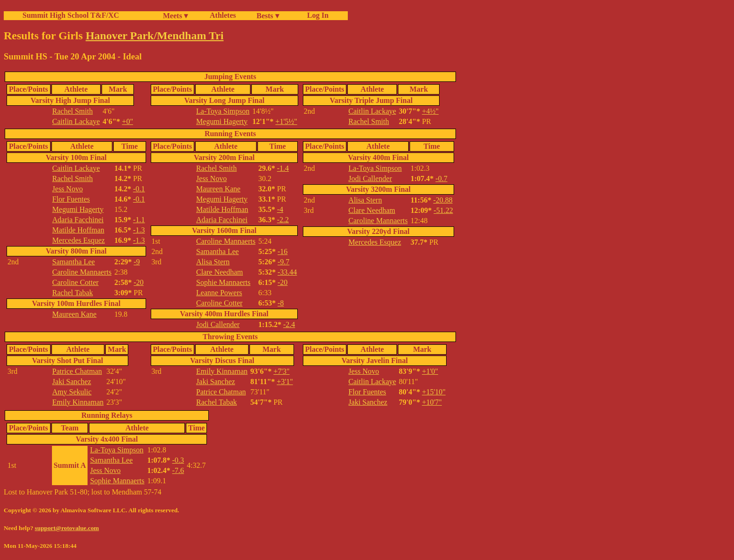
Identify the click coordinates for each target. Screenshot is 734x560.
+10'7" (432, 402)
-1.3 (139, 230)
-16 (283, 251)
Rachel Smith (73, 111)
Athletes (223, 15)
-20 (139, 282)
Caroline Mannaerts (82, 272)
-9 (137, 262)
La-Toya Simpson (223, 111)
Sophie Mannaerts (223, 282)
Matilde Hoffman (78, 230)
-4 (280, 209)
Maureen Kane (75, 314)
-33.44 (287, 272)
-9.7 (283, 262)
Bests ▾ (268, 16)
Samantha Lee (74, 262)
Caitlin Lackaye (76, 121)
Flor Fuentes (71, 199)
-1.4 (283, 168)
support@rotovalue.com (67, 528)
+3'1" (285, 382)
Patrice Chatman (77, 371)
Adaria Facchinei (78, 220)
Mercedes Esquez (79, 240)
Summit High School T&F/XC (71, 15)
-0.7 (441, 178)
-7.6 (178, 470)
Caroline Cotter (76, 282)
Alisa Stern (213, 262)
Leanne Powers (219, 293)
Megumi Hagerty (222, 121)
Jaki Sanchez (72, 382)
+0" (128, 121)
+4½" (430, 111)
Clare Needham (220, 272)
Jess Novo (68, 189)
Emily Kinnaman (78, 402)
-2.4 (289, 324)
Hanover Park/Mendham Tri (155, 36)
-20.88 (443, 200)
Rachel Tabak (73, 293)
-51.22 (443, 210)
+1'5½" (286, 121)
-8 (281, 303)
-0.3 (178, 460)
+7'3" (281, 371)
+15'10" (433, 392)
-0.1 (139, 189)
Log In (316, 15)
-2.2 (283, 220)
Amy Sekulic (72, 392)
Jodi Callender (218, 324)
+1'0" (430, 371)
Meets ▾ (175, 16)
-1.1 (139, 220)
